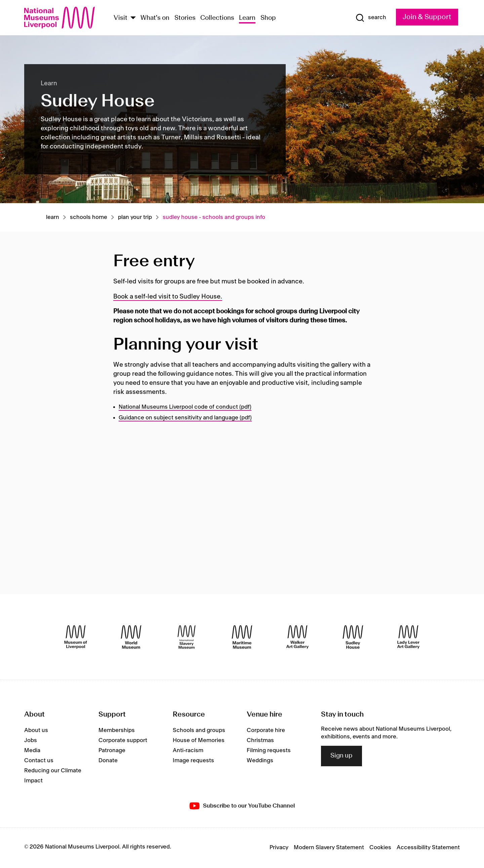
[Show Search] (371, 18)
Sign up (341, 756)
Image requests (193, 761)
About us (36, 730)
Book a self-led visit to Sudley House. (168, 297)
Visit (120, 18)
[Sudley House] (353, 637)
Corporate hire (266, 730)
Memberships (117, 730)
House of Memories (199, 740)
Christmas (260, 740)
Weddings (260, 761)
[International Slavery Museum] (187, 637)
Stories (185, 18)
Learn (247, 18)
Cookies (380, 848)
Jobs (31, 740)
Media (32, 750)
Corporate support (123, 740)
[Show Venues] (133, 18)
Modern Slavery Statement (329, 848)
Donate (108, 761)
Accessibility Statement (428, 848)
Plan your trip (135, 217)
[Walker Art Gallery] (297, 637)
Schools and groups (199, 730)
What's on (155, 18)
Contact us (39, 761)
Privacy (279, 848)
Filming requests (269, 750)
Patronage (112, 750)
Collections (217, 18)
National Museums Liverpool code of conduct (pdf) (185, 407)
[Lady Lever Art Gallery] (408, 637)
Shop (268, 18)
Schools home (89, 217)
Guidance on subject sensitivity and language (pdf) (185, 418)
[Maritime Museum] (242, 637)
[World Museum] (131, 637)
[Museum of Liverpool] (76, 637)
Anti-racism (188, 750)
